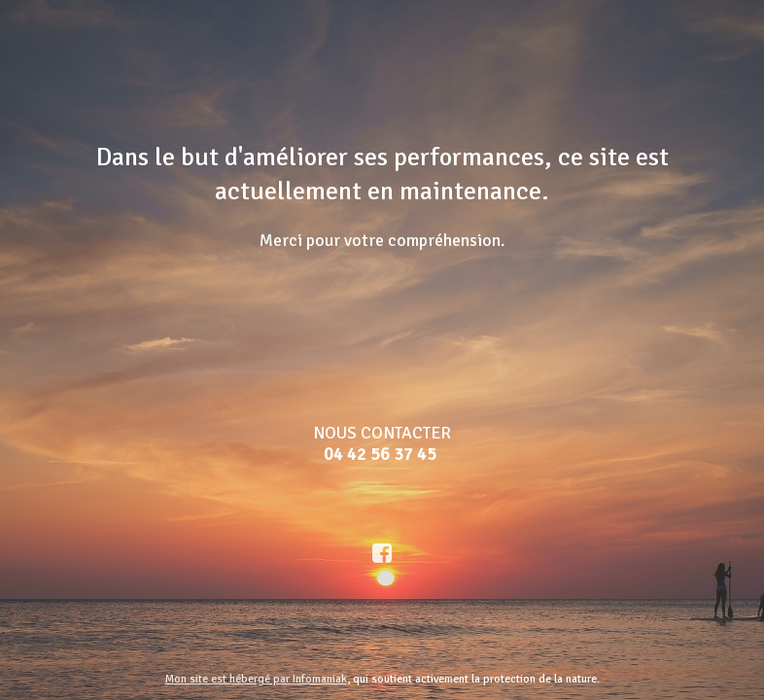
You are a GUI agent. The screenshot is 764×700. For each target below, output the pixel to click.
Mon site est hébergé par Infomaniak (256, 679)
